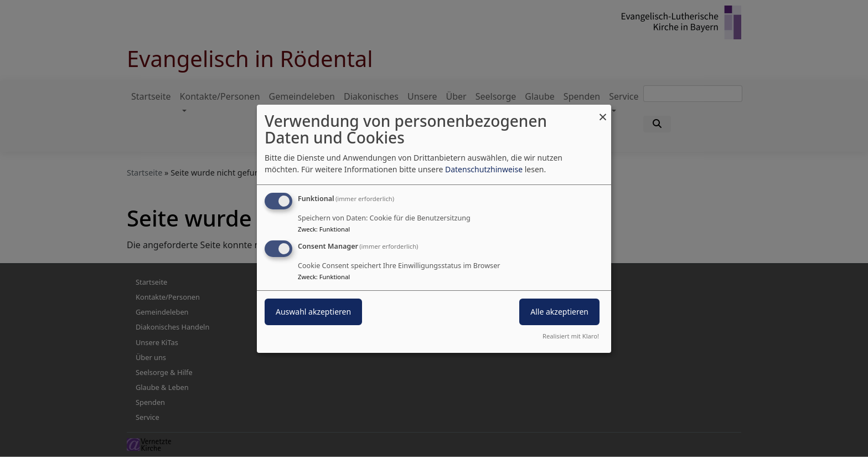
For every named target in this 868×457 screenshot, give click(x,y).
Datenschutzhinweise (484, 169)
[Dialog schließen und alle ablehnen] (603, 111)
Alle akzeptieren (559, 312)
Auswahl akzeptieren (313, 312)
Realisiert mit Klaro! (571, 336)
